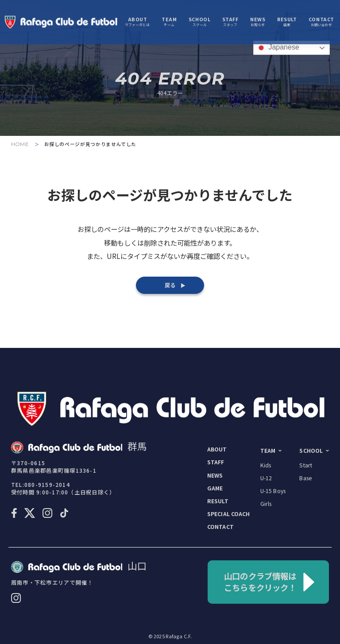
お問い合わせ (321, 22)
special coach (229, 514)
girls (266, 504)
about (217, 449)
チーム (169, 22)
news (215, 475)
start (306, 465)
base (305, 478)
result (218, 501)
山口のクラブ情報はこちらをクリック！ (270, 582)
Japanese (278, 48)
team (268, 451)
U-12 (266, 478)
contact (220, 527)
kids (266, 465)
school (311, 451)
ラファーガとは (137, 22)
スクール (199, 22)
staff (216, 462)
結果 (287, 22)
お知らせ (258, 22)
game (215, 488)
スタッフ (230, 22)
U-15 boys (273, 491)
